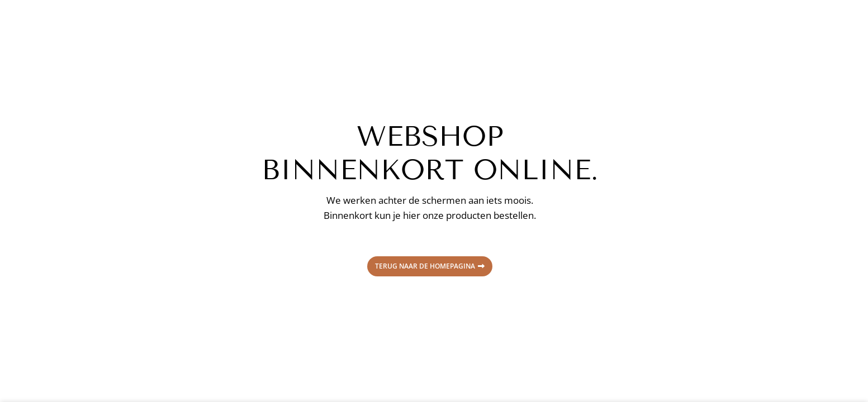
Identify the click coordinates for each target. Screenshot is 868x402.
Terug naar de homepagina (430, 266)
